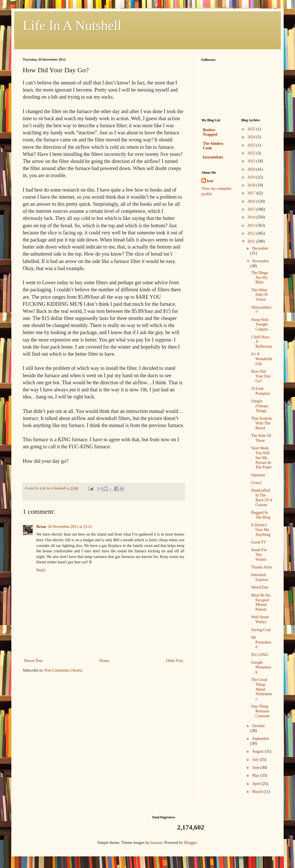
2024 (252, 137)
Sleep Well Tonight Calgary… (261, 325)
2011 (252, 241)
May (256, 775)
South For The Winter (259, 555)
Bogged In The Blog (261, 515)
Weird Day (260, 587)
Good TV (259, 542)
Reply (41, 570)
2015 (252, 209)
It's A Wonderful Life (262, 359)
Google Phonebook (261, 667)
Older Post (175, 661)
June (256, 768)
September (261, 739)
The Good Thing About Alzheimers (262, 689)
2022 (252, 153)
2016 (252, 201)
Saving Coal (261, 630)
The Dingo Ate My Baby (260, 278)
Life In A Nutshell (72, 25)
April (257, 784)
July (256, 760)
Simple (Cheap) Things (260, 406)
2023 (252, 145)
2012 (252, 233)
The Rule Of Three (261, 438)
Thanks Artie (261, 567)
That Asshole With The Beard (262, 423)
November (261, 261)
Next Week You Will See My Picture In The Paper (261, 458)
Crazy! (256, 483)
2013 (252, 225)
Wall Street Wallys (260, 619)
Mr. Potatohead (261, 642)
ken (210, 181)
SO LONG (260, 655)
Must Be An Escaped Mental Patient (261, 602)
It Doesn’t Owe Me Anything (261, 530)
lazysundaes (213, 157)
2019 (252, 177)
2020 (252, 169)
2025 (252, 129)
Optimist (258, 475)
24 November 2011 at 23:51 (70, 527)
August (258, 751)
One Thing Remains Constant (260, 711)
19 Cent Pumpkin (260, 391)
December (260, 248)
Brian (41, 527)
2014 (252, 217)
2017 (252, 193)
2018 (252, 185)
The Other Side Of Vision (259, 295)
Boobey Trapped (210, 132)
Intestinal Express (259, 577)
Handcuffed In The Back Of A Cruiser (262, 497)
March (258, 792)
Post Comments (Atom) (63, 670)
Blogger (190, 843)
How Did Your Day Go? (261, 376)
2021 (252, 161)
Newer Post (33, 661)
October (259, 726)
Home (104, 661)
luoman (156, 843)
